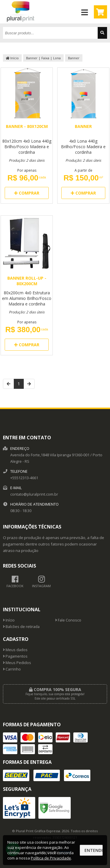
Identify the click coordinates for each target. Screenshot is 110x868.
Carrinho (12, 669)
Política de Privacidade (51, 858)
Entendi (94, 850)
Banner (74, 58)
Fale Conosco (68, 620)
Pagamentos (15, 656)
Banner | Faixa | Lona (43, 58)
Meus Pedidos (17, 663)
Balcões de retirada (21, 627)
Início (12, 58)
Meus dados (15, 650)
